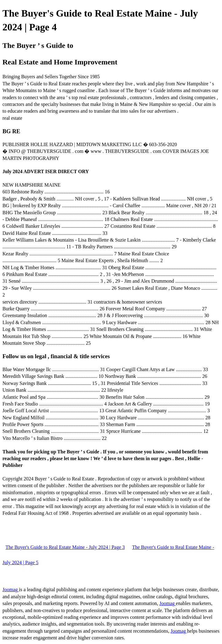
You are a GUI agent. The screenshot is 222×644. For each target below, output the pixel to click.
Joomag (11, 590)
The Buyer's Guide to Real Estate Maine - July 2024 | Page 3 (65, 547)
